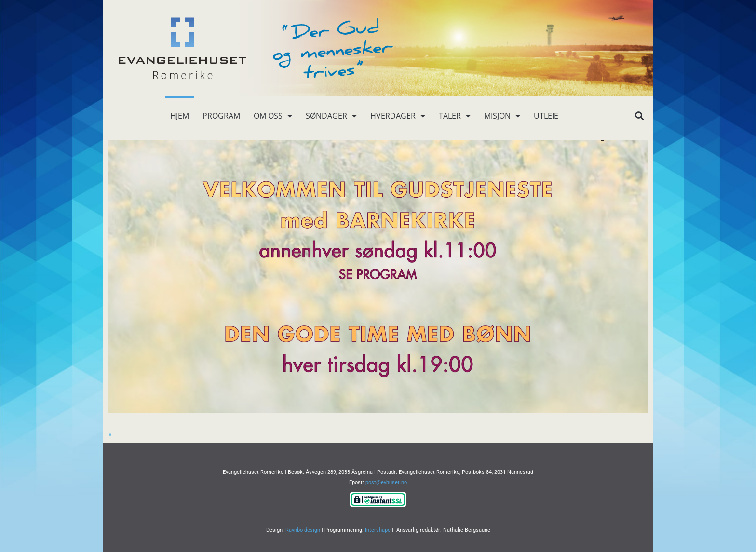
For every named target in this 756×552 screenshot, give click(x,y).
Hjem (180, 116)
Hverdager (398, 116)
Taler (455, 116)
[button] (639, 116)
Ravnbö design (303, 530)
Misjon (502, 116)
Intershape (378, 530)
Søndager (331, 116)
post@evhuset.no (386, 482)
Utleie (546, 116)
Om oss (273, 116)
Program (221, 116)
